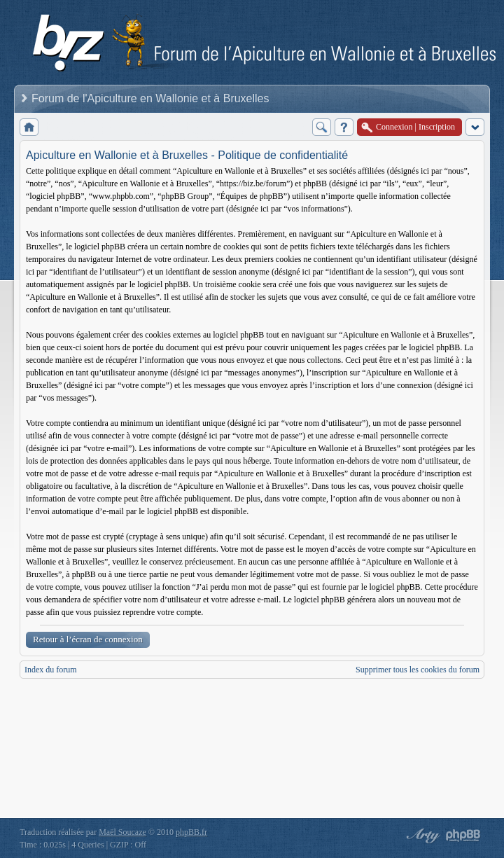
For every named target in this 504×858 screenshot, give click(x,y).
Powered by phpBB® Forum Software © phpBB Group (463, 836)
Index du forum (51, 670)
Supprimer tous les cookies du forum (418, 670)
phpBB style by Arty (421, 836)
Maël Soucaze (122, 832)
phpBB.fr (191, 832)
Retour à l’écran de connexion (88, 639)
